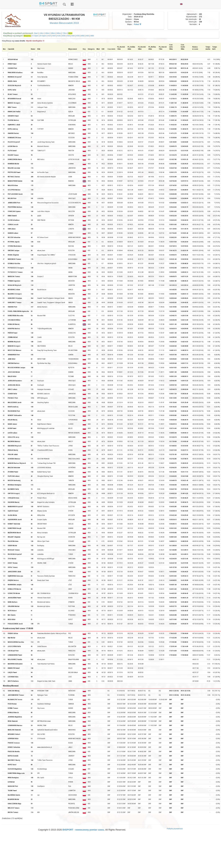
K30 (59, 36)
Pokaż (138, 24)
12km (41, 33)
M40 (73, 36)
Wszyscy (27, 36)
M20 (54, 36)
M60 (92, 36)
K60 (87, 36)
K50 (78, 36)
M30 (64, 36)
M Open (43, 36)
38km (53, 33)
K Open (35, 36)
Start (36, 33)
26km (47, 33)
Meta (70, 33)
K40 (68, 36)
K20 (49, 36)
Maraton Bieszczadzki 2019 (64, 23)
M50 (83, 36)
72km (64, 33)
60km (59, 33)
